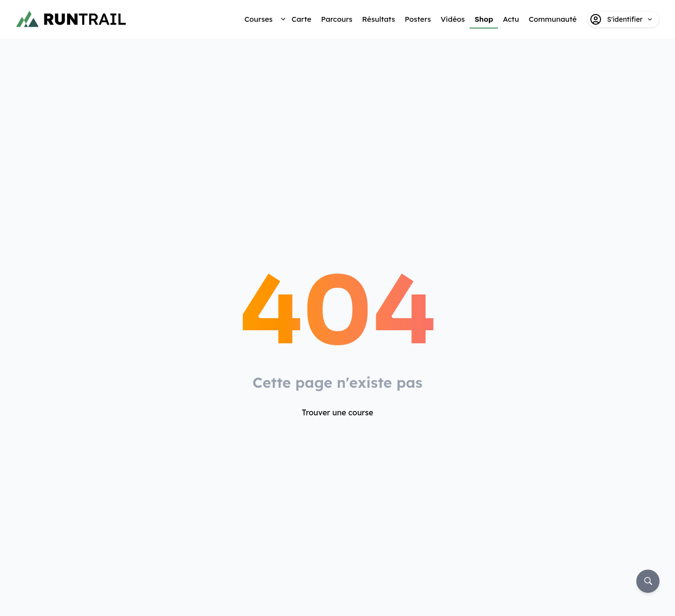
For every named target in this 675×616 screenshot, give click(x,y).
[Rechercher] (648, 581)
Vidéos (453, 19)
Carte (301, 19)
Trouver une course (337, 412)
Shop (484, 19)
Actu (511, 19)
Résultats (379, 19)
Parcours (337, 19)
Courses (258, 19)
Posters (418, 19)
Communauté (552, 19)
